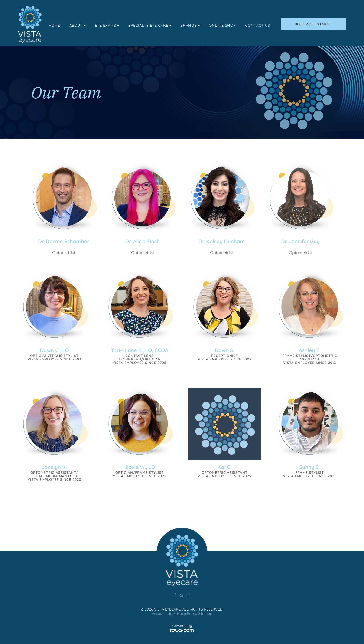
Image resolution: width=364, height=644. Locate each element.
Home (54, 25)
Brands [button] (190, 25)
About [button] (77, 25)
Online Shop (222, 25)
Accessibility (162, 613)
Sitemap (205, 613)
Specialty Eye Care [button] (150, 25)
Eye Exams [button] (107, 25)
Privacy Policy (185, 613)
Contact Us (258, 25)
